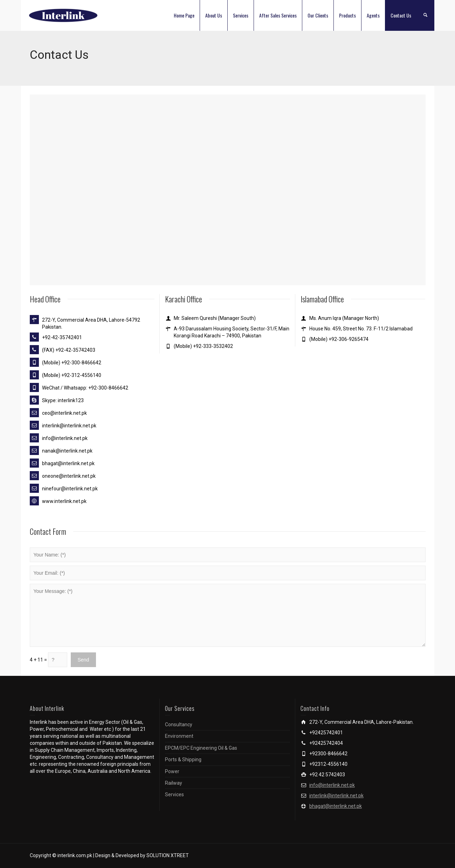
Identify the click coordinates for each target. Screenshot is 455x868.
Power (172, 771)
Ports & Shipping (183, 759)
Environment (179, 736)
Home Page (184, 15)
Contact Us (401, 15)
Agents (373, 15)
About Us (214, 15)
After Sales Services (278, 15)
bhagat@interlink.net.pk (336, 806)
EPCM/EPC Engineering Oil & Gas (201, 748)
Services (241, 15)
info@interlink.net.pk (332, 785)
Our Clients (318, 15)
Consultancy (179, 724)
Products (347, 15)
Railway (174, 783)
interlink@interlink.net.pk (336, 796)
